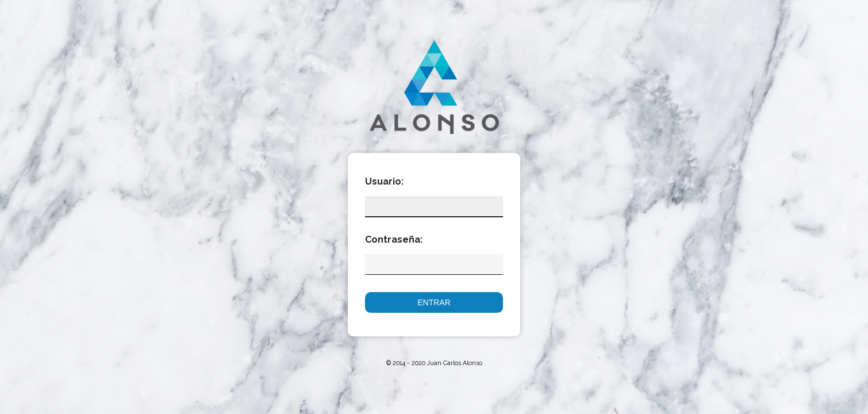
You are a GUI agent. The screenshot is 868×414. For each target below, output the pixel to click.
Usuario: (384, 181)
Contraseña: (388, 239)
